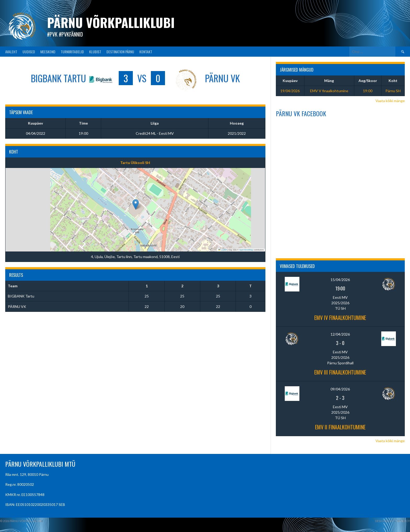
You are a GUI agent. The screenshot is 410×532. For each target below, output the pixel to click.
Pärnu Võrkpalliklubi (111, 22)
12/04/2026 (340, 334)
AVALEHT (11, 52)
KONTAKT (146, 52)
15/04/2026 (340, 280)
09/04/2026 (340, 389)
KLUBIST (95, 52)
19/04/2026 (290, 91)
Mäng (329, 81)
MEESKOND (48, 52)
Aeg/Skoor (368, 81)
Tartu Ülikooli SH (135, 163)
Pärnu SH (393, 91)
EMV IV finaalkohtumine (340, 318)
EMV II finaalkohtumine (340, 427)
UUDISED (29, 52)
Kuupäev (290, 81)
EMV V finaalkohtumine (329, 91)
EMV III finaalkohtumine (340, 372)
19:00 (368, 91)
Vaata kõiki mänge (390, 101)
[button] (136, 204)
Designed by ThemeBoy (392, 521)
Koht (393, 81)
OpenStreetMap (246, 250)
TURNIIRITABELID (72, 52)
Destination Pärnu (120, 52)
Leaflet (223, 250)
